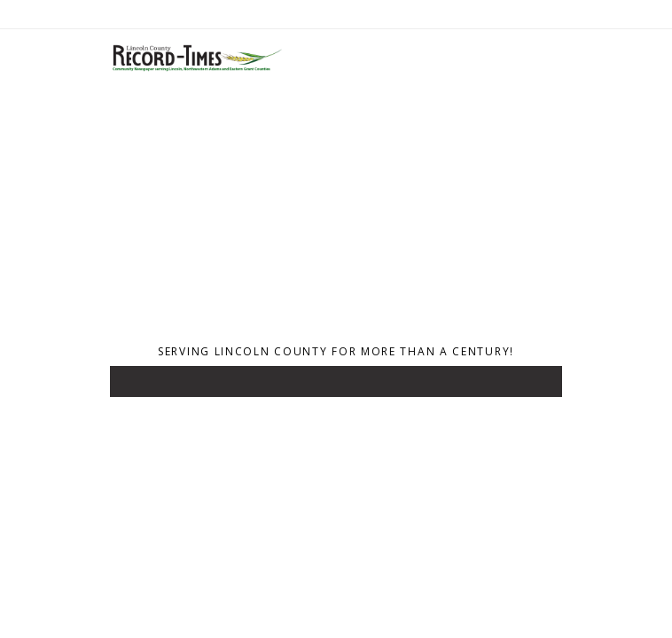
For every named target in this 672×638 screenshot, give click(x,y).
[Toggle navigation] (136, 385)
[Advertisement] (336, 211)
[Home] (196, 68)
